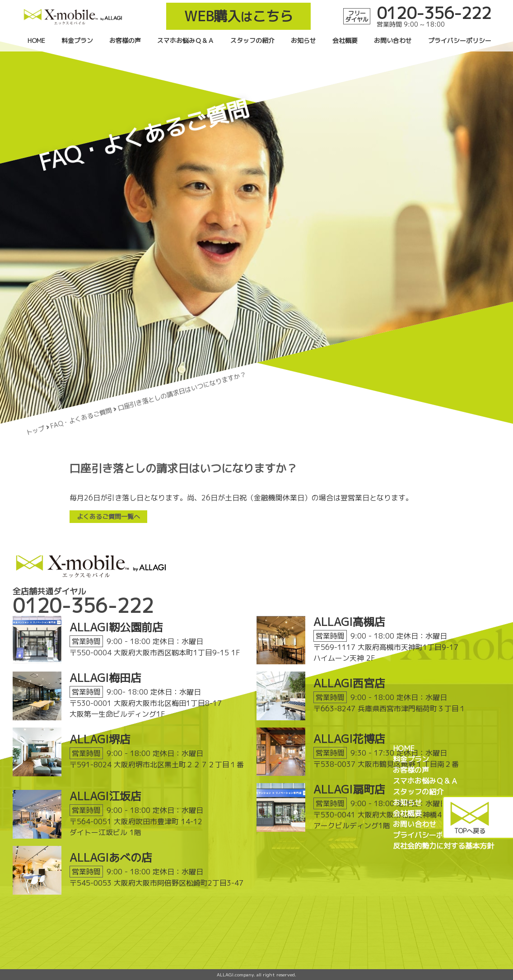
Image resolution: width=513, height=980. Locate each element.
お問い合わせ (405, 78)
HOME (82, 78)
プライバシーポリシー (464, 78)
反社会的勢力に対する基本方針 (443, 846)
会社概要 (361, 78)
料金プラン (120, 78)
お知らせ (323, 78)
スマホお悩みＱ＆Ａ (218, 78)
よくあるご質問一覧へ (108, 516)
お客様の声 (163, 78)
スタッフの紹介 (277, 78)
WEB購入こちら (94, 54)
